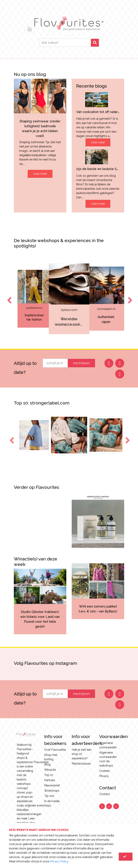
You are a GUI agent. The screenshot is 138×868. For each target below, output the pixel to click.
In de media (52, 801)
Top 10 (49, 775)
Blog (47, 764)
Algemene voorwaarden (108, 745)
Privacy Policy (59, 861)
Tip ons (49, 796)
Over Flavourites (55, 750)
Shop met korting (51, 757)
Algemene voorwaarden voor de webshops (108, 759)
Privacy (104, 776)
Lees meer (40, 174)
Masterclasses (81, 764)
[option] (34, 299)
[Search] (65, 43)
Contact (105, 794)
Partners (50, 780)
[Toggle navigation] (29, 29)
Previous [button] (9, 297)
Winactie (50, 770)
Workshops (52, 791)
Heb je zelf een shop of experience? (82, 754)
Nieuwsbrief (52, 785)
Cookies (104, 771)
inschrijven (81, 363)
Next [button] (129, 297)
